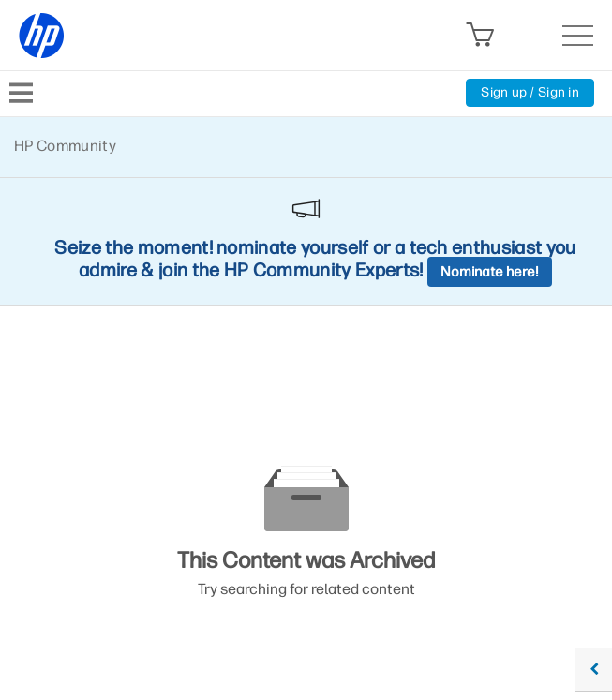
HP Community (65, 146)
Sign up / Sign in (530, 92)
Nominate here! (490, 272)
